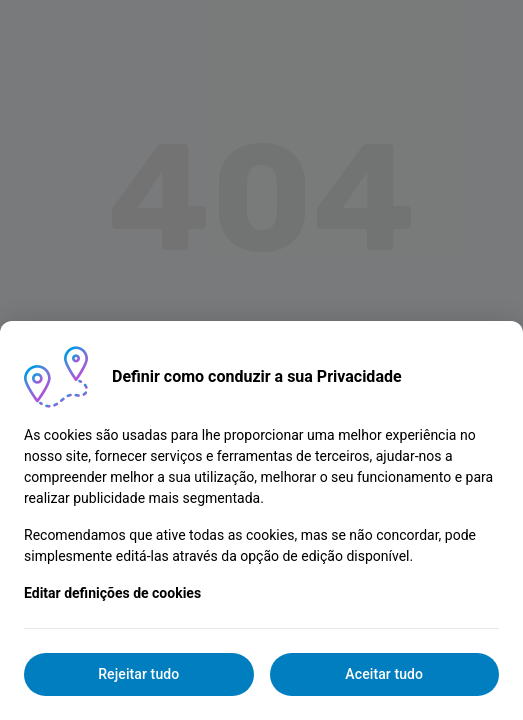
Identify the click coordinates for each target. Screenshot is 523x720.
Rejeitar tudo (138, 674)
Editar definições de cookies (112, 593)
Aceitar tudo (384, 674)
